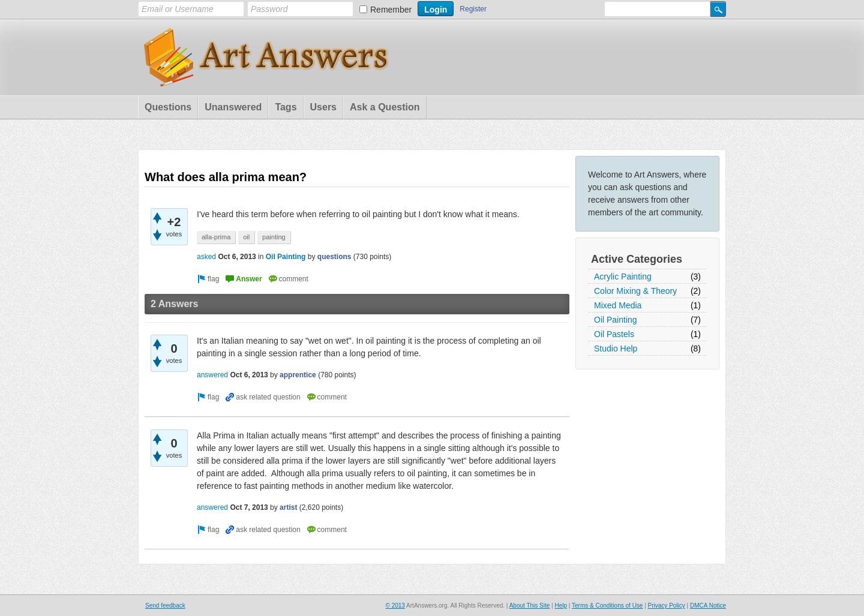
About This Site (530, 606)
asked (206, 257)
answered (212, 375)
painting (274, 237)
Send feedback (165, 606)
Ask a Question (385, 107)
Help (561, 606)
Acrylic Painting (623, 277)
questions (334, 257)
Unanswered (233, 107)
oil (246, 237)
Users (323, 107)
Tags (286, 107)
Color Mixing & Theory (635, 291)
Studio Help (616, 348)
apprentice (298, 375)
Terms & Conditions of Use (607, 606)
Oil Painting (616, 320)
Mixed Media (618, 305)
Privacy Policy (667, 606)
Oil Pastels (614, 334)
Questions (168, 107)
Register (473, 9)
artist (288, 507)
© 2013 (395, 606)
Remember (391, 10)
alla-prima (216, 237)
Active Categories (637, 259)
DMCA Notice (708, 606)
